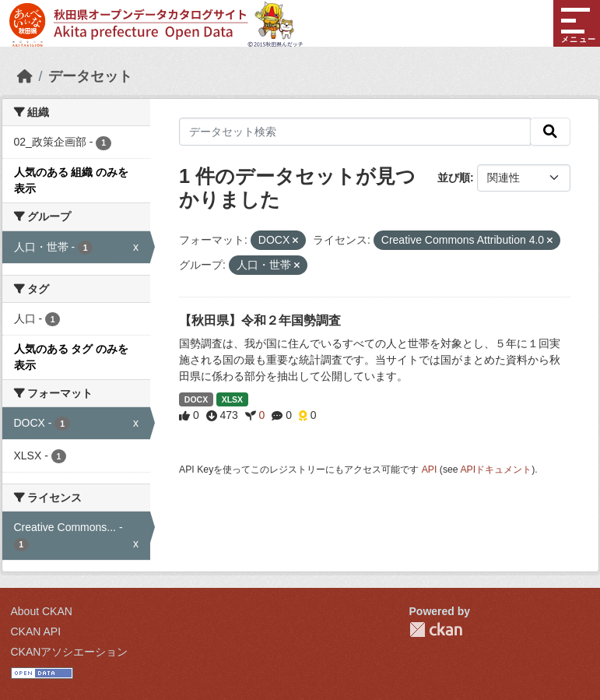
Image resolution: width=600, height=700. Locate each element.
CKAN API (36, 631)
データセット (90, 76)
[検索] (550, 132)
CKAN (436, 630)
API (430, 470)
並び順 (454, 178)
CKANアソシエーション (70, 652)
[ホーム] (25, 76)
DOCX (196, 399)
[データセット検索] (355, 132)
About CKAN (42, 611)
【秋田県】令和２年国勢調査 (260, 320)
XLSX (232, 399)
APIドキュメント (496, 470)
